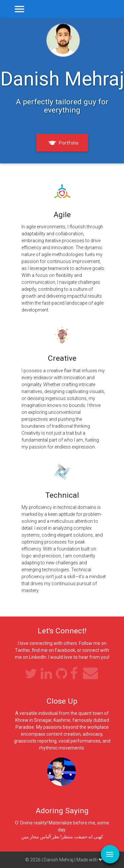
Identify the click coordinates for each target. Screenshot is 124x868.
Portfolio (62, 144)
